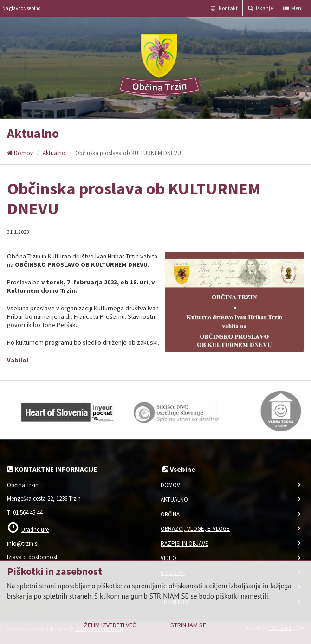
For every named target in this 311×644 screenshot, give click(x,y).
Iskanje (260, 8)
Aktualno (54, 153)
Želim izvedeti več (110, 625)
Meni (293, 8)
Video (168, 558)
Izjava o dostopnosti (33, 557)
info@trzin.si (23, 544)
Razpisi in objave (185, 544)
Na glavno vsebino (21, 8)
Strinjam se (188, 625)
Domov (20, 153)
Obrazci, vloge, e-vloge (195, 529)
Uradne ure (35, 530)
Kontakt (224, 8)
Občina (170, 514)
